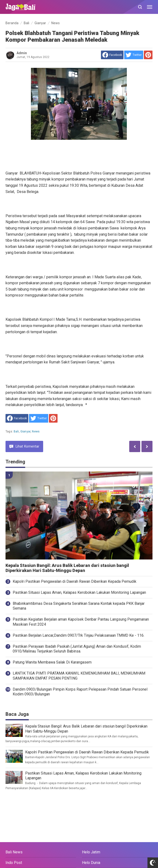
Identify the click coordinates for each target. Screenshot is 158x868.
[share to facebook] (112, 55)
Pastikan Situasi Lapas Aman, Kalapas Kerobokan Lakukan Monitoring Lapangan (79, 592)
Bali (16, 431)
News (36, 431)
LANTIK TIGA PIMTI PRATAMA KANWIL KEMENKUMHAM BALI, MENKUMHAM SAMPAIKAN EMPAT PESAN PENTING (79, 676)
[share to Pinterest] (148, 55)
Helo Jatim (91, 852)
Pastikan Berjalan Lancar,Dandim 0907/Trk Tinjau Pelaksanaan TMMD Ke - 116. (79, 635)
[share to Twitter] (134, 55)
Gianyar (25, 431)
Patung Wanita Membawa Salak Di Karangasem (52, 662)
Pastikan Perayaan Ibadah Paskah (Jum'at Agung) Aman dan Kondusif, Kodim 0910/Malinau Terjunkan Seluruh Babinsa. (77, 649)
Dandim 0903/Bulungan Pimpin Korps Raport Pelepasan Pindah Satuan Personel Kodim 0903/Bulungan (80, 692)
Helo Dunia (91, 863)
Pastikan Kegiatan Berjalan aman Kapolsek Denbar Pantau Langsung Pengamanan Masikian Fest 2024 (81, 622)
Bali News (14, 852)
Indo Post (14, 863)
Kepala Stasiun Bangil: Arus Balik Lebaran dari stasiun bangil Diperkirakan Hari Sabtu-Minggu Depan (67, 568)
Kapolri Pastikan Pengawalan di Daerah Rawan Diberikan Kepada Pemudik (75, 581)
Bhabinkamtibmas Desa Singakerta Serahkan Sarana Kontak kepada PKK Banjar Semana (79, 606)
